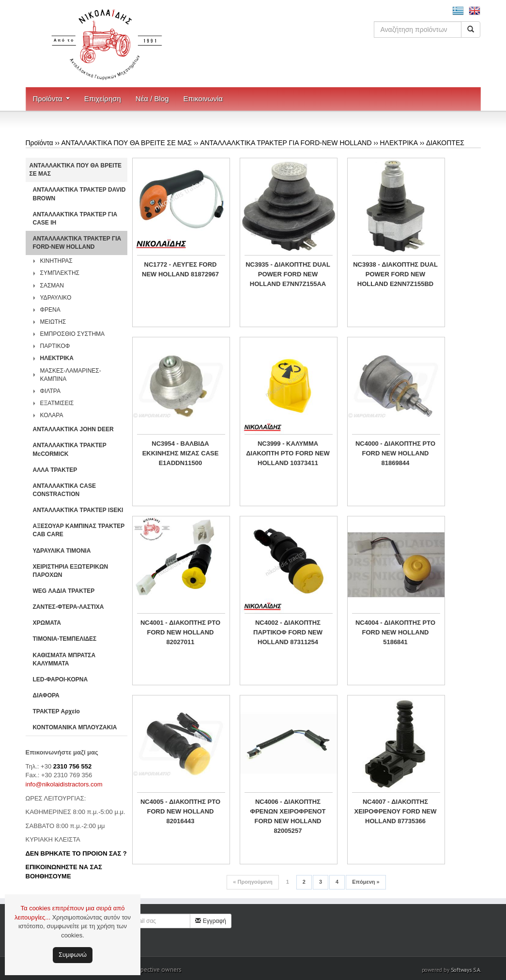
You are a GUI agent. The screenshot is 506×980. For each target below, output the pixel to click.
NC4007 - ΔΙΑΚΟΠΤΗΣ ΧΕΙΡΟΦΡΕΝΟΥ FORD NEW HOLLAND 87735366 (396, 811)
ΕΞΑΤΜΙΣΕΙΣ (57, 403)
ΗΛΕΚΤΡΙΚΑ (399, 143)
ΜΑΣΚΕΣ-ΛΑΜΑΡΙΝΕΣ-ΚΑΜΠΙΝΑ (71, 375)
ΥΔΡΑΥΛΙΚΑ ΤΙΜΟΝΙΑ (62, 551)
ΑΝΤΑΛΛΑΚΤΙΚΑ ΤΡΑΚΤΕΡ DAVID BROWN (79, 194)
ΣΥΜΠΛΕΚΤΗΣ (60, 273)
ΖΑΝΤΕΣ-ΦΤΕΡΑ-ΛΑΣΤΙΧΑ (69, 607)
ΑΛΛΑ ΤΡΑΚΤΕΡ (55, 470)
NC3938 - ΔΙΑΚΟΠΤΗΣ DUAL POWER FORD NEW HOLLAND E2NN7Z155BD (395, 274)
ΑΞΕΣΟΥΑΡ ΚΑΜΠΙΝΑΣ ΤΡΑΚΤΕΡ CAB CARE (79, 530)
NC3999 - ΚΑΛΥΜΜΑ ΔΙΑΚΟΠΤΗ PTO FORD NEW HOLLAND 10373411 (288, 453)
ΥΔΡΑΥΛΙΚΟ (56, 298)
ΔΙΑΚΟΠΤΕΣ (445, 143)
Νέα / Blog (152, 98)
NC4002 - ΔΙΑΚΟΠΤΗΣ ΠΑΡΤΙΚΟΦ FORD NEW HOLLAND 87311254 (288, 632)
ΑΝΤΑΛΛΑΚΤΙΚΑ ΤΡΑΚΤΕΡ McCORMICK (70, 449)
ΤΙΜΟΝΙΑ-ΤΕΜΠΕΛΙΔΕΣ (65, 639)
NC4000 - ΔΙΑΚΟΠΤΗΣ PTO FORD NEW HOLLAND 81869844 (395, 453)
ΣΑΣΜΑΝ (52, 286)
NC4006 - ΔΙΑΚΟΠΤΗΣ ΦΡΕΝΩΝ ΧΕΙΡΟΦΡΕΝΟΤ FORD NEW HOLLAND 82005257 (288, 816)
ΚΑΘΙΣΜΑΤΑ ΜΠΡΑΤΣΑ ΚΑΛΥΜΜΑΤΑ (64, 659)
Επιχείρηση (103, 98)
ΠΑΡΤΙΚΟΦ (55, 346)
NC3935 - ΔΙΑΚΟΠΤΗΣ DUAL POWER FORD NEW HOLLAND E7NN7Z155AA (288, 274)
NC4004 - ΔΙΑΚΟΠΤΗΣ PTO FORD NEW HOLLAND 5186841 (395, 632)
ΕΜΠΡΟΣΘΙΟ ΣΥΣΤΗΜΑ (73, 334)
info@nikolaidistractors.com (64, 784)
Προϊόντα (48, 98)
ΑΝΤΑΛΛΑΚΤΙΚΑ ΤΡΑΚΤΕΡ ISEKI (78, 510)
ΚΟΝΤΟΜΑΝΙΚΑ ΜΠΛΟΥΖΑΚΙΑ (75, 727)
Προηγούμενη (253, 882)
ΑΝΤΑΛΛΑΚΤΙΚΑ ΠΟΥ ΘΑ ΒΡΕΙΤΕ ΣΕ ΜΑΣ (127, 143)
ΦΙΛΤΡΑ (50, 391)
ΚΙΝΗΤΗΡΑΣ (56, 261)
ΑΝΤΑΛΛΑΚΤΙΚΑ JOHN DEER (73, 429)
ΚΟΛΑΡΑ (52, 415)
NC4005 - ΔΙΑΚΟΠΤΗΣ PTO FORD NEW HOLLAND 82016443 (180, 811)
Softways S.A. (466, 970)
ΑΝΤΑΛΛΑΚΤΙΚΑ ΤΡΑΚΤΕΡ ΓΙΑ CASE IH (75, 219)
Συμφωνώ (73, 955)
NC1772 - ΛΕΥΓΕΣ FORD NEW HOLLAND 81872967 (180, 269)
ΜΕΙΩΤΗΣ (53, 322)
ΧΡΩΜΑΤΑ (47, 623)
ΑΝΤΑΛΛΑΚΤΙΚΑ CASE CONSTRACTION (64, 490)
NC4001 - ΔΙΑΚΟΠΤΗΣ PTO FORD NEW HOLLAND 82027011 (180, 632)
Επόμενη (366, 882)
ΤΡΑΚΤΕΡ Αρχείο (56, 711)
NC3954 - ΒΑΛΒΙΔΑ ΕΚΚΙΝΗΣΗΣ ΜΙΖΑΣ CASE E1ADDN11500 (181, 453)
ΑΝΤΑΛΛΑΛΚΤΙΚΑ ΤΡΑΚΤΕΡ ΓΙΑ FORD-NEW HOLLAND (286, 143)
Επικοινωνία (203, 98)
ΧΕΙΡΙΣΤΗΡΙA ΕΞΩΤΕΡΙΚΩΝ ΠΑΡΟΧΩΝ (71, 571)
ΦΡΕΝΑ (50, 310)
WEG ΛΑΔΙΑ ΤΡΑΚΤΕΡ (64, 591)
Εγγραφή (211, 921)
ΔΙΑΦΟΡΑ (46, 695)
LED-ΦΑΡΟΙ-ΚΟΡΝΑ (61, 679)
